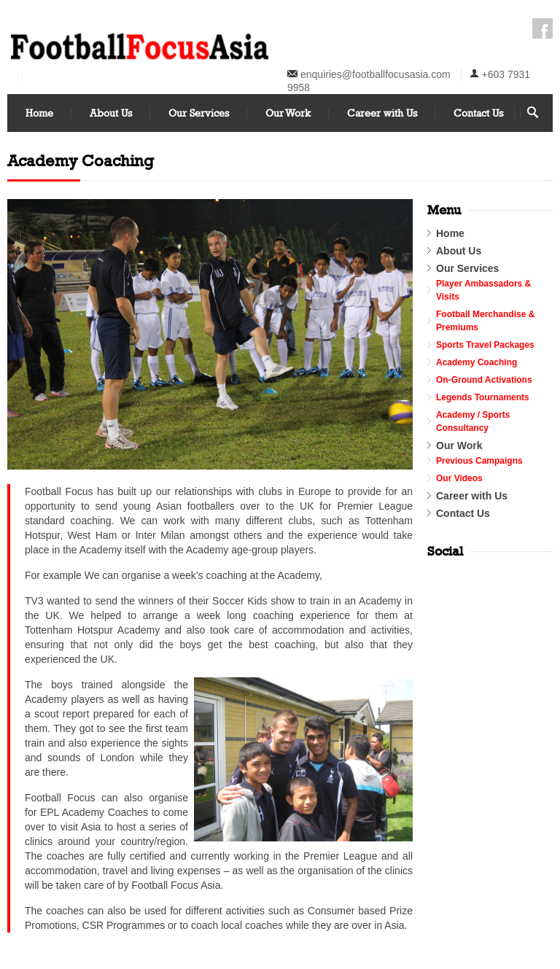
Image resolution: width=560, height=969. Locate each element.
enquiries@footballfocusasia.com (376, 74)
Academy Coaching (477, 362)
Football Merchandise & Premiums (485, 321)
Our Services (199, 113)
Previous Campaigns (479, 461)
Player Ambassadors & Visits (483, 290)
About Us (111, 113)
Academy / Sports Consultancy (473, 421)
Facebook (542, 28)
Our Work (288, 113)
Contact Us (478, 113)
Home (39, 113)
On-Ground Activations (484, 380)
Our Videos (459, 478)
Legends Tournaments (483, 397)
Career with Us (382, 113)
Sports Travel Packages (485, 345)
